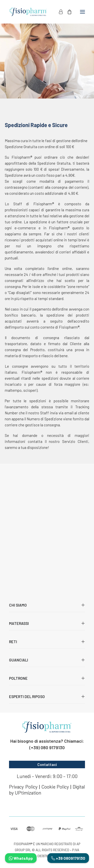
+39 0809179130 (68, 858)
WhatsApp (21, 858)
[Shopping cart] (67, 12)
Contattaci (47, 764)
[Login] (59, 12)
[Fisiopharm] (28, 12)
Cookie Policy (55, 787)
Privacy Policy (23, 787)
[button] (82, 12)
